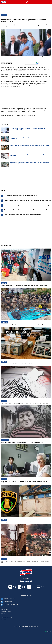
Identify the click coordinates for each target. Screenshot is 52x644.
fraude (31, 120)
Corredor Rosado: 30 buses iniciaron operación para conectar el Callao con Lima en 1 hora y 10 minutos (27, 210)
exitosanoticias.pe (8, 602)
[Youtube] (25, 581)
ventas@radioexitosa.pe (9, 599)
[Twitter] (23, 581)
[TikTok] (31, 581)
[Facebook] (21, 581)
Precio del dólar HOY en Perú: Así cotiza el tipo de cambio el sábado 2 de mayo (30, 146)
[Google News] (29, 581)
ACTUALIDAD (14, 120)
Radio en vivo (4, 620)
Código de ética (4, 610)
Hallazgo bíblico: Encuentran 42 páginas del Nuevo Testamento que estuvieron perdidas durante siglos (27, 205)
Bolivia (20, 120)
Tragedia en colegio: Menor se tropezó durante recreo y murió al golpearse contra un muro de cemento (27, 200)
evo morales (25, 120)
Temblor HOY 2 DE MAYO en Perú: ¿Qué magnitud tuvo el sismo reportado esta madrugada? (24, 403)
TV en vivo (3, 614)
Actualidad (4, 15)
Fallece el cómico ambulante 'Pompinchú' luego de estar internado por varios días (23, 215)
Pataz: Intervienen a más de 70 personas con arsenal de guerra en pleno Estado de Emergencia (25, 325)
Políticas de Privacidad (6, 618)
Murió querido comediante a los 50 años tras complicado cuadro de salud (21, 195)
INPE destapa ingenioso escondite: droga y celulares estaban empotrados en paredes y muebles (25, 522)
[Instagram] (27, 581)
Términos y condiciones (6, 616)
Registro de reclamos (6, 612)
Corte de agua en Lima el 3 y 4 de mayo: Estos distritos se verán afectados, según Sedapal (24, 286)
